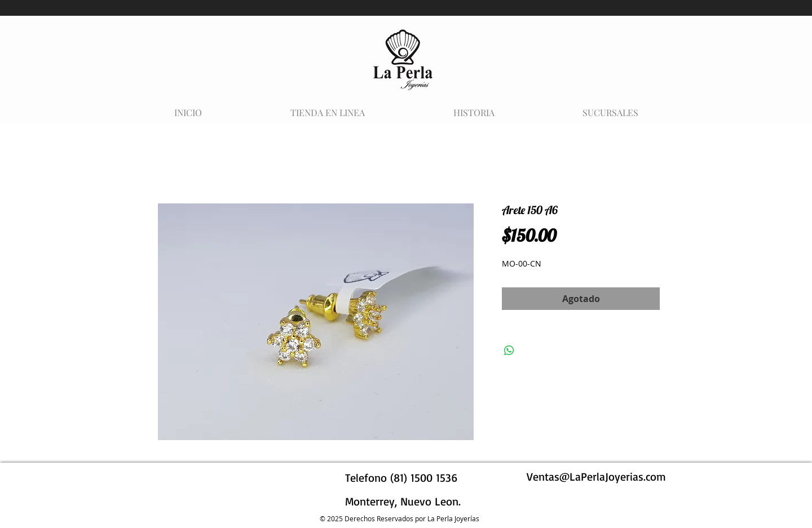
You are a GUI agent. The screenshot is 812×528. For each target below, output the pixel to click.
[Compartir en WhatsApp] (509, 350)
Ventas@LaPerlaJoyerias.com (596, 476)
